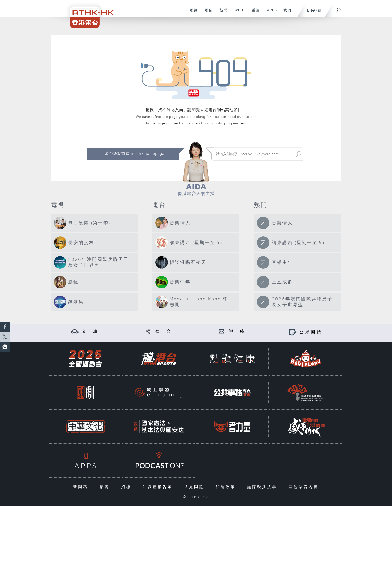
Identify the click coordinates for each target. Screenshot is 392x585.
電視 (192, 13)
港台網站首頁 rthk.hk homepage (135, 154)
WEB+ (238, 13)
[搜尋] (338, 9)
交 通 (90, 331)
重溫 (254, 13)
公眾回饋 (311, 332)
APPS (270, 13)
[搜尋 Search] (254, 154)
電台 (207, 13)
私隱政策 (227, 487)
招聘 (106, 487)
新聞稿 (82, 487)
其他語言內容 (304, 487)
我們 (286, 13)
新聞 (222, 13)
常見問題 (195, 487)
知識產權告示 (159, 487)
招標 (127, 487)
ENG (311, 11)
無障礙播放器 (263, 487)
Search (299, 154)
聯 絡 (237, 331)
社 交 (164, 331)
